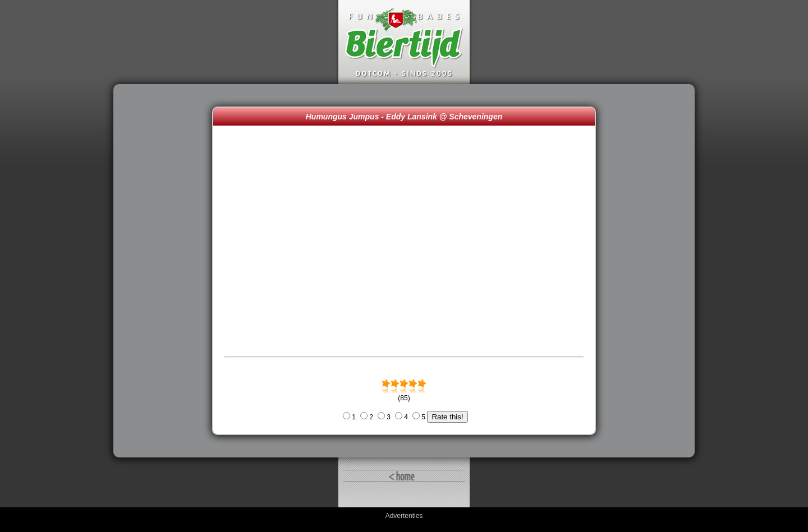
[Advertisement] (166, 271)
